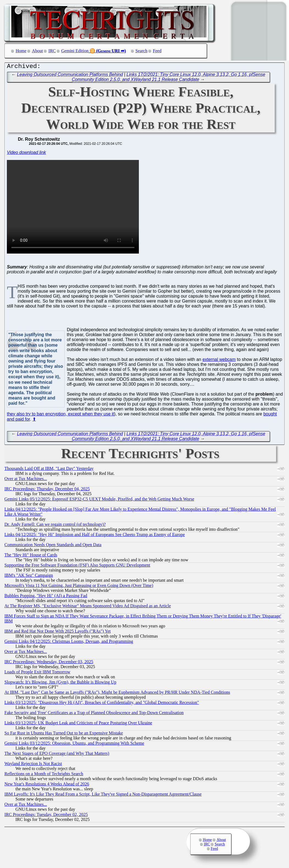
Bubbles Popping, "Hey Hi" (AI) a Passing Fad (46, 597)
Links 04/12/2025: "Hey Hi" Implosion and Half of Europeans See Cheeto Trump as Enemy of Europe (95, 536)
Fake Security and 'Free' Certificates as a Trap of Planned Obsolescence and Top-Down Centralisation (94, 714)
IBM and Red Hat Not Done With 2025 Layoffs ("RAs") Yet (57, 632)
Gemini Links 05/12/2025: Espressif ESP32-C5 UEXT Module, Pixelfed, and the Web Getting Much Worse (99, 500)
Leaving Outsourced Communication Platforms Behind (70, 76)
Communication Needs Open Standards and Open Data (53, 546)
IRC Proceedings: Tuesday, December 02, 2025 (46, 816)
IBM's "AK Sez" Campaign (29, 577)
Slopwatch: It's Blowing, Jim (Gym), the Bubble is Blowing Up (60, 683)
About (37, 51)
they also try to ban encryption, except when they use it (60, 415)
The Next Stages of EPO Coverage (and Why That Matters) (57, 755)
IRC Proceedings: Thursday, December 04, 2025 (47, 490)
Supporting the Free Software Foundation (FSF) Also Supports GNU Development (77, 566)
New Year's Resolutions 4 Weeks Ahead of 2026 (47, 785)
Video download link (26, 154)
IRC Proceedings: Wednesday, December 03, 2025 (49, 663)
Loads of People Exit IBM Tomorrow (37, 673)
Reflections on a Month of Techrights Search (44, 775)
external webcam (219, 361)
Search (142, 51)
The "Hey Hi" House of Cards (31, 556)
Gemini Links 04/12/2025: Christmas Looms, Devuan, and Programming (69, 643)
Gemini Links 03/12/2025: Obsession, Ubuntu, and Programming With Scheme (74, 745)
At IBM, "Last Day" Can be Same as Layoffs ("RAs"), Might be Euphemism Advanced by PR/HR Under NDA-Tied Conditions (117, 694)
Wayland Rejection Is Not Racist (33, 765)
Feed (157, 51)
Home (21, 51)
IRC (52, 51)
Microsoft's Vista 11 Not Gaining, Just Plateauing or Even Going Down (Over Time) (79, 587)
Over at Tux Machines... (26, 480)
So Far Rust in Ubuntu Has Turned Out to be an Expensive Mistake (64, 734)
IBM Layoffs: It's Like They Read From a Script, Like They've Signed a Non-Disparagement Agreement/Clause (103, 795)
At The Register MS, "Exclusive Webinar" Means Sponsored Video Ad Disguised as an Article (88, 607)
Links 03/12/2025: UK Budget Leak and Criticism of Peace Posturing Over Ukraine (78, 724)
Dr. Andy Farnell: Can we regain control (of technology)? (55, 526)
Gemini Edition (75, 51)
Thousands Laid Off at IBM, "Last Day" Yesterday (49, 470)
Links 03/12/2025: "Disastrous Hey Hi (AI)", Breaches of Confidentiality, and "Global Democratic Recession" (102, 704)
